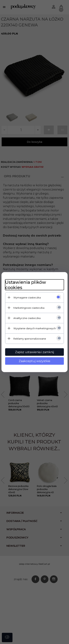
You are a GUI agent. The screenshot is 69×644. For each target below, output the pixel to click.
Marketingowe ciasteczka (29, 308)
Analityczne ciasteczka (27, 318)
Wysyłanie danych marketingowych (35, 328)
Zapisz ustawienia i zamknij (34, 352)
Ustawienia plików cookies (26, 285)
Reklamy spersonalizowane (30, 338)
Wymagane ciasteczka (27, 297)
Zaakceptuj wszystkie (34, 361)
